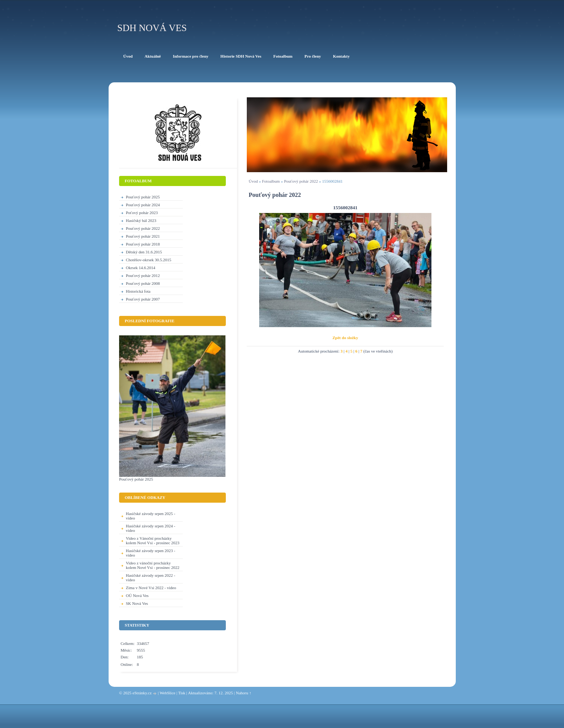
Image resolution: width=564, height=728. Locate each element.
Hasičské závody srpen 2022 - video (151, 578)
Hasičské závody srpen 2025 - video (151, 516)
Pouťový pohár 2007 (143, 299)
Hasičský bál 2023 (141, 220)
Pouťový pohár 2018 (143, 244)
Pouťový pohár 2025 (143, 197)
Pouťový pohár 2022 (301, 181)
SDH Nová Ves (152, 28)
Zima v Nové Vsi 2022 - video (151, 588)
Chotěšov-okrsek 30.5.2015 (148, 260)
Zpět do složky (345, 338)
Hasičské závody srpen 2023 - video (151, 553)
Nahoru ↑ (244, 693)
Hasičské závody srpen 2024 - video (151, 528)
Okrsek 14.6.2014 (141, 268)
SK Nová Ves (137, 603)
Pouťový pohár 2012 (143, 275)
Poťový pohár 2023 (142, 213)
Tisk (182, 693)
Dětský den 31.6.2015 (144, 252)
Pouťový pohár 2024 (143, 205)
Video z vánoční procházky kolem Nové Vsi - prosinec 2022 (153, 565)
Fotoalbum (271, 181)
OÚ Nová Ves (137, 596)
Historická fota (138, 291)
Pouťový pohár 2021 (143, 236)
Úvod (253, 181)
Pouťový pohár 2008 (143, 283)
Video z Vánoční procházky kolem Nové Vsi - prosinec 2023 (153, 540)
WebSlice (167, 693)
